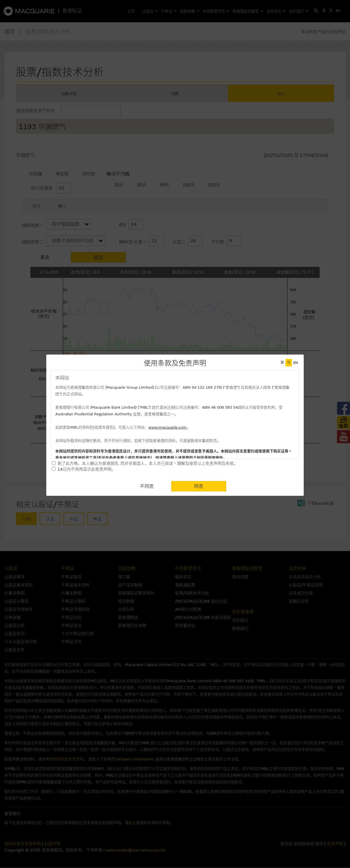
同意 (199, 486)
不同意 (147, 486)
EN (296, 363)
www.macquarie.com (167, 427)
